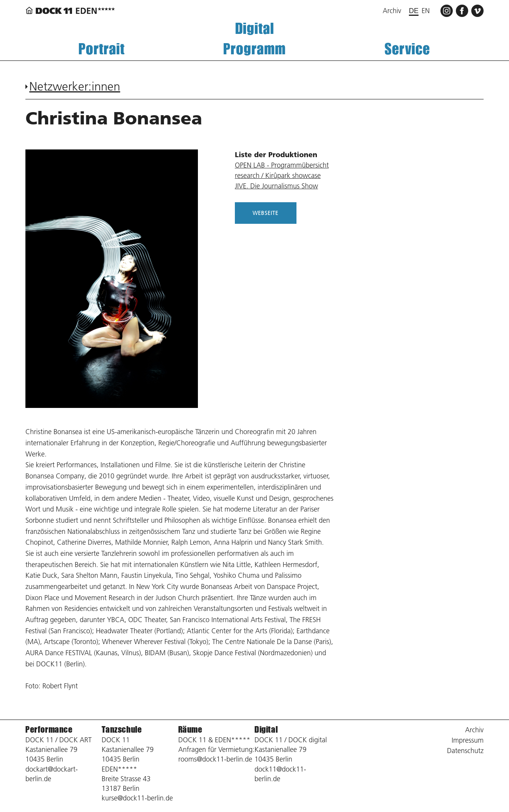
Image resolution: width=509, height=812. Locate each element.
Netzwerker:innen (75, 86)
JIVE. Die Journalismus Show (276, 186)
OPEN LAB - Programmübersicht (282, 165)
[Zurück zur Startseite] (72, 11)
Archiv (392, 11)
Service (407, 49)
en (426, 11)
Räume (190, 729)
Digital (255, 28)
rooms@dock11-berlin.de (215, 759)
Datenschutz (465, 751)
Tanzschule (122, 729)
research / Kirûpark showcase (278, 175)
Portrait (102, 49)
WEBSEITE (265, 213)
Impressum (468, 740)
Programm (254, 49)
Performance (49, 729)
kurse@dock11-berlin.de (137, 798)
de (414, 11)
